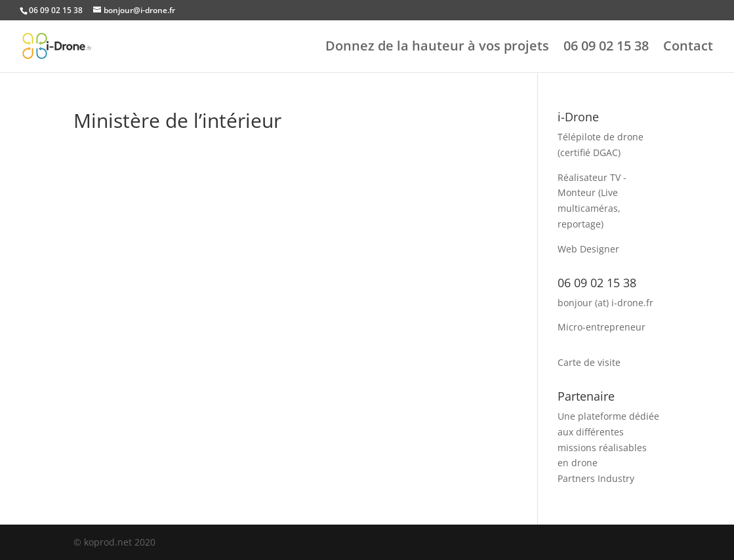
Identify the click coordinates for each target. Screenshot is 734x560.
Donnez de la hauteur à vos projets (437, 48)
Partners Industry (596, 478)
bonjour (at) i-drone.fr (605, 303)
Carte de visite (589, 362)
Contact (688, 48)
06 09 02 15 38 (606, 48)
